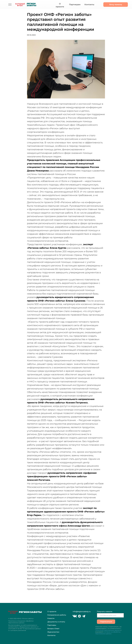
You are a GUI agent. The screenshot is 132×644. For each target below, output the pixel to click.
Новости (51, 618)
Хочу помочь (116, 4)
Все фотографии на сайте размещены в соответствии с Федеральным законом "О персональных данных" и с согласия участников (25, 628)
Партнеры (52, 625)
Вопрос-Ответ (53, 628)
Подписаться (106, 622)
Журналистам (53, 632)
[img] (10, 5)
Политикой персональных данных (108, 630)
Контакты (89, 4)
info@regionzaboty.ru (82, 611)
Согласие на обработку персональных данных (108, 633)
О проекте (60, 5)
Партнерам (75, 4)
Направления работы (57, 615)
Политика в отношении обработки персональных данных (21, 622)
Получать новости (105, 611)
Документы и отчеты (56, 622)
